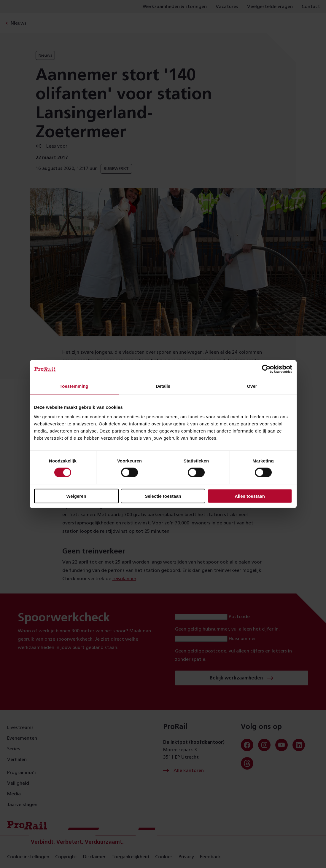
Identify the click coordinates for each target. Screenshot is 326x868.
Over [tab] (252, 386)
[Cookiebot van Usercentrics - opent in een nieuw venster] (266, 369)
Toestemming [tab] (74, 386)
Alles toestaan (250, 496)
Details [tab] (163, 386)
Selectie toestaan (163, 496)
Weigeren (76, 496)
